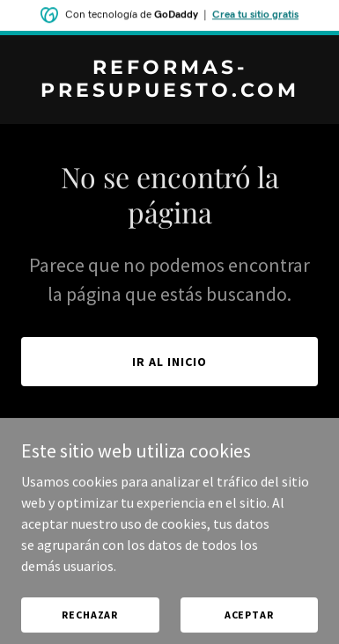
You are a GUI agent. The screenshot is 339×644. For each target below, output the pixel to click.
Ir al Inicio (169, 362)
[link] (169, 91)
